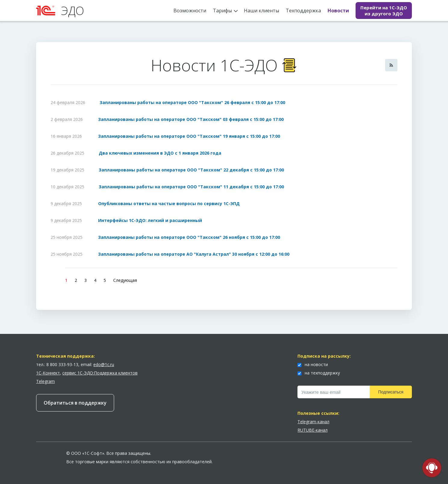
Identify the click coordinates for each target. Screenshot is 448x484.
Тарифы (222, 11)
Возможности (190, 11)
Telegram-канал (313, 422)
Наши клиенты (261, 11)
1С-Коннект (48, 373)
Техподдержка (303, 11)
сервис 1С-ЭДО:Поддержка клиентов (100, 373)
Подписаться (391, 392)
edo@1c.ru (104, 364)
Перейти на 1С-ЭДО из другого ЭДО (384, 11)
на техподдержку (319, 373)
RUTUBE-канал (313, 430)
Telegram (45, 381)
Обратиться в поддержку (75, 403)
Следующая (125, 280)
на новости (313, 364)
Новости (338, 11)
